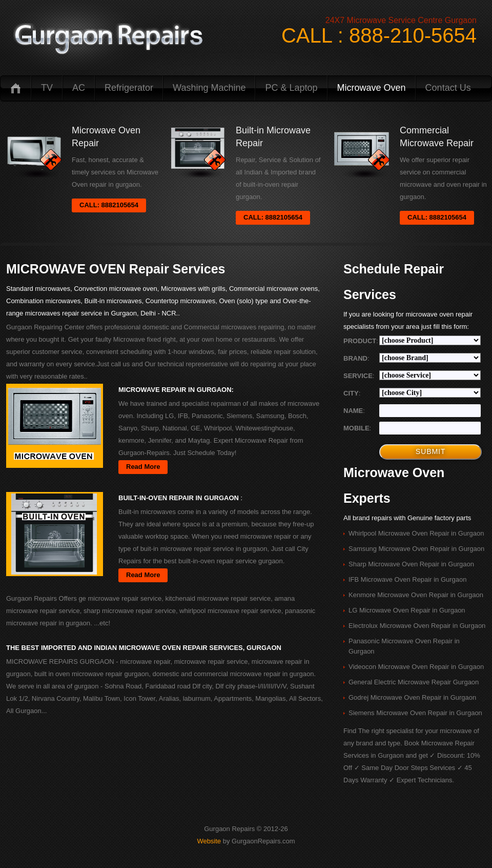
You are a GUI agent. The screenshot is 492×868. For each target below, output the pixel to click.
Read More (143, 467)
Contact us (448, 88)
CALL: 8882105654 (109, 205)
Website (209, 841)
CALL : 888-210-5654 (379, 35)
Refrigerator (129, 88)
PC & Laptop (291, 88)
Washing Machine (209, 88)
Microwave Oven (372, 88)
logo (108, 40)
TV (47, 88)
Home (15, 88)
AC (79, 88)
